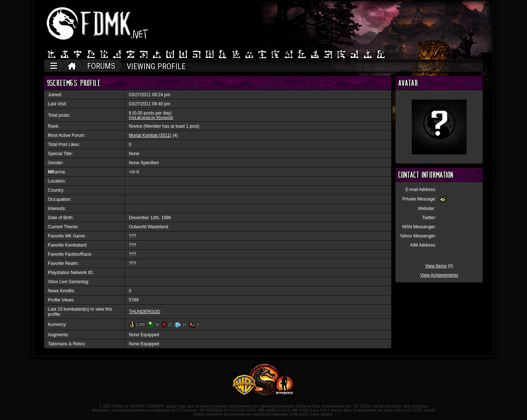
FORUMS (101, 66)
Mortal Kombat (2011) (150, 135)
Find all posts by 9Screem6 (151, 118)
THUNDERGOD (145, 312)
